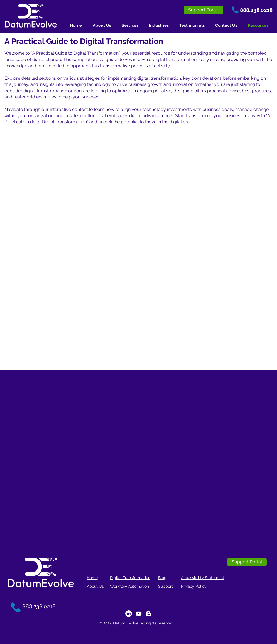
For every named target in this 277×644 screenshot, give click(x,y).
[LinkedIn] (129, 614)
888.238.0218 (256, 10)
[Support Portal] (204, 10)
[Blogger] (149, 614)
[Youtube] (139, 614)
